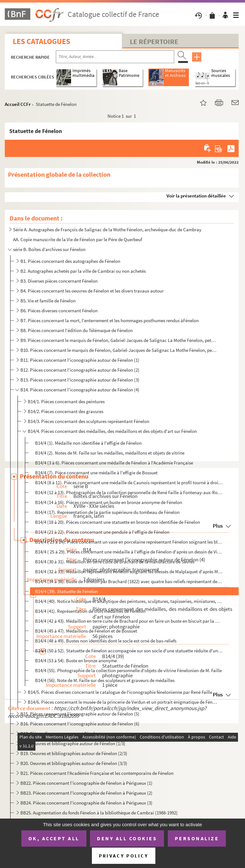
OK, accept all (54, 838)
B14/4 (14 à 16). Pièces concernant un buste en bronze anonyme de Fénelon (109, 502)
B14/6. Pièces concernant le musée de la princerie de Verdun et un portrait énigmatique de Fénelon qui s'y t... (122, 702)
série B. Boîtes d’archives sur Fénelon (49, 249)
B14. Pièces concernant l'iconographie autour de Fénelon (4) (80, 390)
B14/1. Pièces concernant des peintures (66, 401)
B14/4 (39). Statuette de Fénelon (67, 591)
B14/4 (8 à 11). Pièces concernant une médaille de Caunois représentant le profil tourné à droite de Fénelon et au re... (129, 482)
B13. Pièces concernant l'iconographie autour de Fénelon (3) (80, 380)
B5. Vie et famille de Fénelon (48, 301)
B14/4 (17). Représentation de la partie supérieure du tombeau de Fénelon (107, 512)
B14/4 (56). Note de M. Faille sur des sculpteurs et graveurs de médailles (105, 680)
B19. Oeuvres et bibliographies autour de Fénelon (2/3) (74, 753)
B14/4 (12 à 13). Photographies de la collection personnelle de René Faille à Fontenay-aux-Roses (129, 492)
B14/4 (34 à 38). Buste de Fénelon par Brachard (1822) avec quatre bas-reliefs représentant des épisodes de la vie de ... (129, 581)
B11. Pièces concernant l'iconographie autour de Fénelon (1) (80, 360)
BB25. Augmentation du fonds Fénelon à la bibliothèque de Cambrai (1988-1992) (99, 813)
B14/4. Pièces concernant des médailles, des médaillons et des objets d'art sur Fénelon (112, 431)
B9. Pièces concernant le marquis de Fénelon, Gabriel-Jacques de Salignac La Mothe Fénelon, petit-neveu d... (118, 340)
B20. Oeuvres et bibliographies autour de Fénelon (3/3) (74, 763)
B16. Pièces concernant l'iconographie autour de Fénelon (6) (80, 724)
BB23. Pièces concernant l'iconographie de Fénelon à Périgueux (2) (86, 793)
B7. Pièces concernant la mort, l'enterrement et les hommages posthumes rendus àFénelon (110, 320)
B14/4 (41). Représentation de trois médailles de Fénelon (90, 611)
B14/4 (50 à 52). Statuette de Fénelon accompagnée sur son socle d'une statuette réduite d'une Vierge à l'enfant (129, 651)
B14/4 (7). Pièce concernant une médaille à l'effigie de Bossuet (96, 473)
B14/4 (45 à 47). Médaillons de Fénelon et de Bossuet (86, 631)
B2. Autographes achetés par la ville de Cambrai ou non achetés (83, 271)
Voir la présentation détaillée (196, 196)
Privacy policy (124, 856)
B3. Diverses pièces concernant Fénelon (59, 281)
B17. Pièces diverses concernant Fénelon (60, 734)
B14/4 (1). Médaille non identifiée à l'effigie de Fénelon (88, 443)
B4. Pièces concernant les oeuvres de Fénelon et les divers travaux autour (92, 291)
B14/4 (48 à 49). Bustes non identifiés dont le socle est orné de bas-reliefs (106, 641)
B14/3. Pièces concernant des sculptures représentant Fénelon (89, 421)
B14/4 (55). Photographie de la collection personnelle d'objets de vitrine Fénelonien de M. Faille (128, 670)
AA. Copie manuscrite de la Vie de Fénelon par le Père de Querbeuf (78, 239)
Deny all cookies (127, 838)
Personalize (197, 838)
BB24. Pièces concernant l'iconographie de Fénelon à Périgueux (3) (86, 803)
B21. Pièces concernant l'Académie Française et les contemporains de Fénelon (97, 773)
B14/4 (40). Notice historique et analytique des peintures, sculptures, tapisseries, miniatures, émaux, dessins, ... (129, 601)
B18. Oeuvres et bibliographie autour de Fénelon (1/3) (73, 743)
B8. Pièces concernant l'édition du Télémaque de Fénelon (77, 330)
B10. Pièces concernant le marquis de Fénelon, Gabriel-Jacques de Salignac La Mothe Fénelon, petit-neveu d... (118, 350)
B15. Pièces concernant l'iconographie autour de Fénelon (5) (80, 714)
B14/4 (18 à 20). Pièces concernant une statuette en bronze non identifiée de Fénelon (118, 522)
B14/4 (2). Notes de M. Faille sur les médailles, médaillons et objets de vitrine (110, 453)
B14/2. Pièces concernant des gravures (66, 411)
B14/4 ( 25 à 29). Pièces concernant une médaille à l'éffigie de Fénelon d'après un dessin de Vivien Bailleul (129, 552)
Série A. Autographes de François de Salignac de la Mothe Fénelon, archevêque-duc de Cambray (107, 230)
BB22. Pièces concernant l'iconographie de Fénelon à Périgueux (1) (86, 783)
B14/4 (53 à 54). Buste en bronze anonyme (76, 660)
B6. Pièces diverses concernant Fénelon (59, 311)
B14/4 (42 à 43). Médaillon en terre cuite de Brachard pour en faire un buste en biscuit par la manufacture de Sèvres (129, 621)
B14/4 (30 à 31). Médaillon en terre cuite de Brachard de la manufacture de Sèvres (115, 562)
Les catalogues (41, 41)
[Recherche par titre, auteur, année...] (115, 57)
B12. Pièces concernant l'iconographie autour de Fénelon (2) (80, 370)
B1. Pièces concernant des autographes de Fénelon (70, 261)
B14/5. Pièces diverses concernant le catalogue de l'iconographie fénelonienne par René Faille (120, 692)
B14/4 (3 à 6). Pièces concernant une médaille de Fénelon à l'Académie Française (114, 463)
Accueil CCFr (18, 104)
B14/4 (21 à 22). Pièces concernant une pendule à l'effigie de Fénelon (102, 532)
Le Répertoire (154, 41)
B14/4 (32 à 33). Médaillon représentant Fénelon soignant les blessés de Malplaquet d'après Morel (129, 571)
